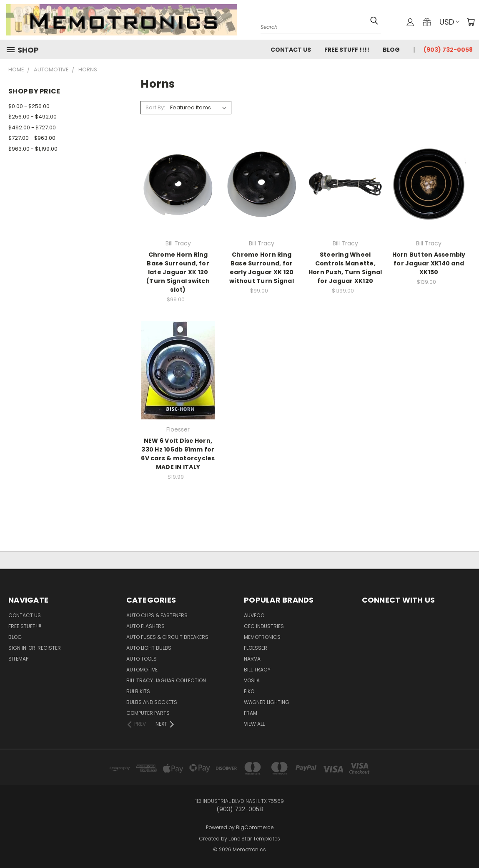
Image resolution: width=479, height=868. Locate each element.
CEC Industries (264, 626)
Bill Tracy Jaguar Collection (166, 680)
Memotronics (262, 637)
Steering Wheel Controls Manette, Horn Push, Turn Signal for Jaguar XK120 (345, 268)
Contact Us (291, 50)
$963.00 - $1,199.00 (33, 149)
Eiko (249, 691)
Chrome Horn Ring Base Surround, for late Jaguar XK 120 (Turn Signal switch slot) (178, 272)
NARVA (252, 659)
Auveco (254, 615)
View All (254, 724)
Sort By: (155, 107)
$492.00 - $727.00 (32, 127)
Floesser (256, 648)
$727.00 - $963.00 (32, 138)
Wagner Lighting (267, 702)
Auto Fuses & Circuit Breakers (167, 637)
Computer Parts (148, 713)
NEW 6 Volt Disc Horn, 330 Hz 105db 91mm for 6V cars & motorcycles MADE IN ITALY (178, 454)
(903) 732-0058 (448, 50)
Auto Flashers (145, 626)
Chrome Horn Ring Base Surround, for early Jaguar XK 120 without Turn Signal (262, 268)
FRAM (251, 713)
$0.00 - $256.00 (29, 106)
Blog (391, 50)
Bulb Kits (138, 691)
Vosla (252, 680)
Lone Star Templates (254, 839)
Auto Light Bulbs (149, 648)
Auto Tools (142, 659)
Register (49, 648)
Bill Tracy (257, 670)
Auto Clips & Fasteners (157, 615)
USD (449, 22)
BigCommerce (255, 827)
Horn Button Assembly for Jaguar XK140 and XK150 (429, 263)
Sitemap (18, 659)
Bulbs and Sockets (152, 702)
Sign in (18, 648)
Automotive (142, 670)
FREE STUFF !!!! (347, 50)
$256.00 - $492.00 (33, 117)
